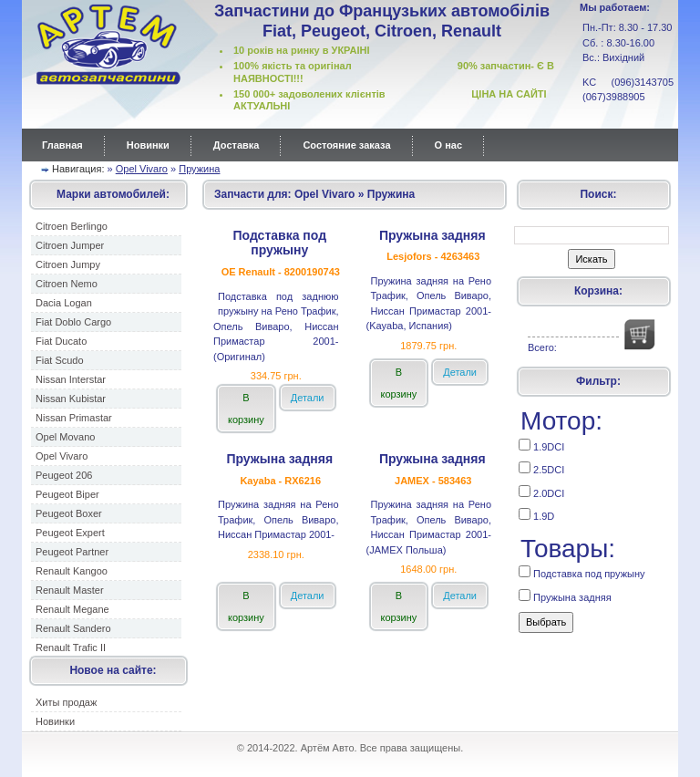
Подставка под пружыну (582, 572)
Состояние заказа (346, 145)
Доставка (237, 145)
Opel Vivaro (142, 169)
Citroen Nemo (67, 284)
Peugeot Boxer (69, 513)
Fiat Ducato (61, 341)
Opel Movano (65, 437)
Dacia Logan (64, 303)
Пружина (199, 169)
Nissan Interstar (71, 379)
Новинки (148, 145)
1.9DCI (541, 445)
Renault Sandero (73, 628)
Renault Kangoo (72, 571)
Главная (62, 145)
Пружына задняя (565, 596)
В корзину (246, 409)
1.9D (536, 515)
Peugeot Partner (72, 552)
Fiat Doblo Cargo (73, 322)
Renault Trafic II (71, 647)
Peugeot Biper (67, 494)
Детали (308, 398)
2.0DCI (541, 492)
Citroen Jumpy (68, 264)
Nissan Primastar (74, 418)
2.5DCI (541, 468)
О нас (449, 145)
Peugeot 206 (64, 475)
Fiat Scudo (60, 360)
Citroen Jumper (70, 245)
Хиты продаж (66, 702)
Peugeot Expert (70, 533)
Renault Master (70, 590)
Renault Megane (72, 609)
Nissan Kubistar (71, 399)
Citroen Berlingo (72, 226)
